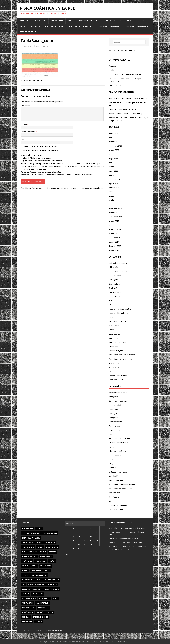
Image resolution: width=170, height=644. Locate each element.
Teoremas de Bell (116, 380)
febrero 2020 (114, 188)
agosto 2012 (114, 250)
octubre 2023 (114, 142)
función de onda (29, 566)
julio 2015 (113, 225)
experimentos (46, 556)
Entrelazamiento (115, 292)
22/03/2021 (28, 46)
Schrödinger (27, 612)
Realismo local (115, 363)
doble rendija (52, 547)
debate (40, 547)
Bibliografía (57, 21)
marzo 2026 (114, 133)
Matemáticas (114, 338)
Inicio (23, 26)
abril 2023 (113, 163)
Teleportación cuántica (118, 376)
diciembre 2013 (115, 246)
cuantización (28, 547)
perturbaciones (29, 598)
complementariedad (31, 533)
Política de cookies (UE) (81, 26)
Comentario (25, 106)
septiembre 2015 (115, 217)
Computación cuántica (118, 271)
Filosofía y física (113, 21)
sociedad (26, 617)
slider (50, 612)
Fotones (112, 305)
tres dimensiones (40, 617)
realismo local (28, 608)
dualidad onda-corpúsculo (34, 552)
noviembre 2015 (115, 208)
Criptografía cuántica (117, 284)
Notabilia (35, 26)
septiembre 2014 (115, 238)
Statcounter (5, 637)
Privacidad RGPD (28, 31)
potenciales (44, 598)
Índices (111, 317)
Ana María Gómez (116, 114)
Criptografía (113, 280)
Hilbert (25, 570)
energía (53, 552)
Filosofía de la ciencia (89, 21)
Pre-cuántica (27, 603)
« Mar (67, 554)
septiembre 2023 (115, 146)
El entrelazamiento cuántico (129, 109)
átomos (39, 622)
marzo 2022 (114, 175)
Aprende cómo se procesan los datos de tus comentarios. (80, 188)
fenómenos (27, 561)
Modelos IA (113, 346)
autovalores (27, 529)
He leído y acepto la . (39, 146)
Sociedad (112, 371)
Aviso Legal (40, 21)
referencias (43, 608)
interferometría (52, 580)
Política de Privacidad (108, 26)
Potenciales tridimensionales (120, 359)
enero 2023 (113, 171)
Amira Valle (113, 98)
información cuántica (32, 580)
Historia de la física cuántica (120, 309)
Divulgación (113, 288)
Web (22, 139)
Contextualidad (115, 276)
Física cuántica (115, 301)
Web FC (39, 46)
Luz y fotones (114, 334)
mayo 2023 (113, 158)
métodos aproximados (32, 589)
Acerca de (25, 21)
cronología (50, 543)
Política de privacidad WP (137, 26)
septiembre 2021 (115, 179)
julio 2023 (113, 154)
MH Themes (58, 630)
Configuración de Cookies (98, 641)
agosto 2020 (114, 183)
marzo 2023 (114, 167)
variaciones (27, 622)
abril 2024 (113, 138)
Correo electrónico (28, 132)
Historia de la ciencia (41, 570)
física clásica (46, 566)
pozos (56, 598)
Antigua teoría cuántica (118, 263)
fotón (52, 561)
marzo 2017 (114, 196)
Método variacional (116, 86)
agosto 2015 (114, 221)
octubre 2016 (114, 200)
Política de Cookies (55, 26)
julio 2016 (113, 204)
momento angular (36, 584)
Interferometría (115, 325)
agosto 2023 (114, 150)
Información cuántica (117, 321)
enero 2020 (113, 192)
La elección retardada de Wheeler (134, 98)
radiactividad (42, 603)
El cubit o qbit (114, 70)
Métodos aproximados (118, 342)
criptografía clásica (31, 538)
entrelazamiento (29, 556)
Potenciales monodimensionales (122, 355)
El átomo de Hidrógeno (136, 114)
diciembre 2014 (115, 229)
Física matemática (135, 21)
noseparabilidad (52, 589)
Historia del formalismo (118, 313)
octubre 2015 (114, 213)
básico (39, 529)
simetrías (40, 612)
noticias (25, 594)
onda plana (38, 594)
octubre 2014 (114, 234)
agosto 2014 (114, 242)
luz (23, 584)
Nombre (24, 125)
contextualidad (50, 533)
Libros (111, 330)
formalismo (40, 561)
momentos (52, 584)
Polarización (114, 66)
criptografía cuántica (32, 543)
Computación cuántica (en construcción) (125, 74)
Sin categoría (114, 367)
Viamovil (112, 118)
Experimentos (114, 296)
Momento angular (116, 351)
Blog (70, 21)
